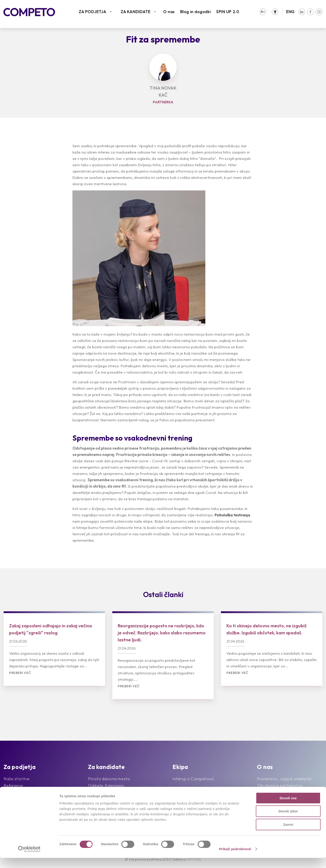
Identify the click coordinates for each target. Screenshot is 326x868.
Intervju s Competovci (193, 779)
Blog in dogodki (195, 12)
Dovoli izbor (288, 822)
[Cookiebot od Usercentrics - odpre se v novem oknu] (29, 859)
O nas (169, 12)
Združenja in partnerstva (280, 786)
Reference (13, 786)
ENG (290, 12)
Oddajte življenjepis (106, 786)
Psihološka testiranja (232, 515)
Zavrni (288, 835)
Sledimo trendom (20, 792)
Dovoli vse (288, 808)
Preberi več (20, 673)
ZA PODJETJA (92, 12)
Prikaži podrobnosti (235, 859)
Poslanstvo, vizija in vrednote (284, 779)
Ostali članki (163, 594)
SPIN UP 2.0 (228, 12)
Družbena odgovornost (279, 792)
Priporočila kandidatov (109, 792)
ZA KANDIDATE (136, 12)
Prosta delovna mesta (109, 779)
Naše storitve (17, 779)
